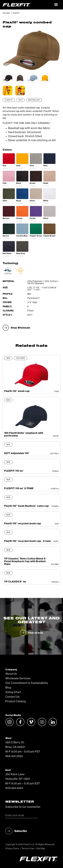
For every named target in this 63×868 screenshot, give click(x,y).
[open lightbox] (9, 159)
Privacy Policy (12, 849)
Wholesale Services (18, 678)
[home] (27, 5)
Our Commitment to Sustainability (27, 683)
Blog (8, 688)
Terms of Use (28, 849)
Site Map (41, 849)
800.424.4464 (14, 788)
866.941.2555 (14, 756)
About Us (11, 674)
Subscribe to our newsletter (23, 807)
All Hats (6, 13)
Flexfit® (16, 13)
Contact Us (12, 697)
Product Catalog (16, 701)
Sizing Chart (13, 692)
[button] (56, 5)
